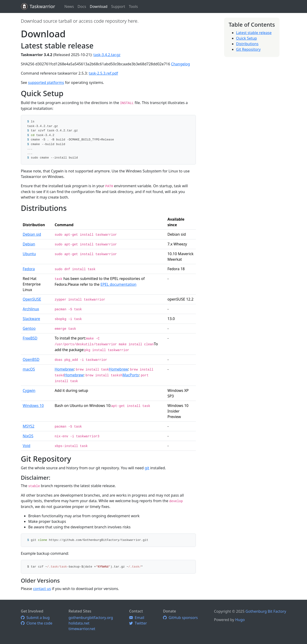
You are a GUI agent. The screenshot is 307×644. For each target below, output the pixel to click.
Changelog (180, 64)
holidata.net (79, 623)
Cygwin (29, 390)
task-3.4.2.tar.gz (107, 55)
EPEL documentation (118, 284)
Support (118, 6)
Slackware (31, 319)
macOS (29, 369)
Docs (82, 6)
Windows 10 (33, 406)
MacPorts (131, 375)
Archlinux (31, 309)
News (69, 6)
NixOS (28, 436)
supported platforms (46, 82)
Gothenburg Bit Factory (266, 611)
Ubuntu (29, 254)
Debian (29, 244)
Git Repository (248, 49)
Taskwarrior (42, 6)
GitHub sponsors (180, 618)
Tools (133, 6)
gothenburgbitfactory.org (91, 618)
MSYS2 (28, 426)
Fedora (29, 269)
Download (99, 6)
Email (137, 618)
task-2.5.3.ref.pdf (103, 73)
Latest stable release (254, 33)
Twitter (138, 623)
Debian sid (32, 234)
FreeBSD (30, 338)
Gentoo (29, 328)
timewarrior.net (82, 629)
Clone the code (37, 623)
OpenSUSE (32, 299)
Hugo (240, 620)
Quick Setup (247, 38)
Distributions (247, 44)
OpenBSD (31, 359)
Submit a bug (35, 618)
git (147, 468)
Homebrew (64, 369)
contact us (42, 589)
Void (27, 446)
